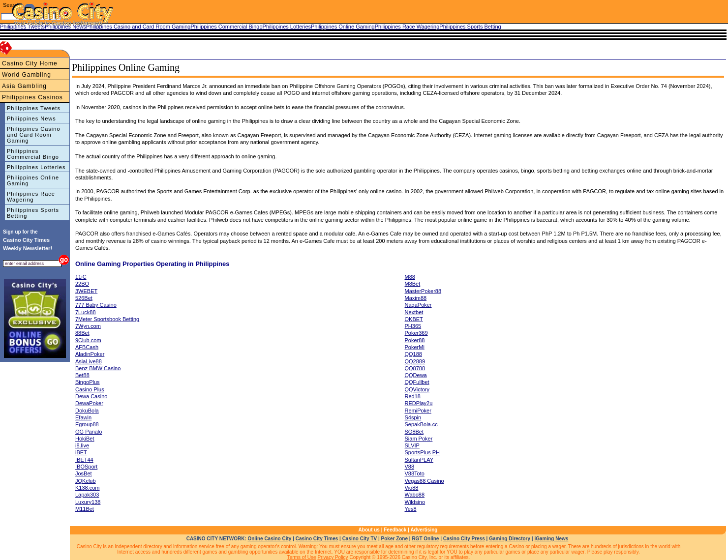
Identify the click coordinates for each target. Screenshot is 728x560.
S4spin (413, 417)
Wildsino (415, 502)
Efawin (83, 417)
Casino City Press (464, 539)
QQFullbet (417, 382)
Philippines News (31, 118)
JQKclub (86, 481)
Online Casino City (269, 539)
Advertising (424, 530)
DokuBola (87, 411)
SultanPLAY (419, 460)
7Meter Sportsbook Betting (107, 319)
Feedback (395, 530)
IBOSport (86, 467)
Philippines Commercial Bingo (33, 154)
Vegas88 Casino (425, 481)
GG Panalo (89, 432)
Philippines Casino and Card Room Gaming (34, 135)
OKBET (414, 319)
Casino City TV (360, 539)
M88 (410, 277)
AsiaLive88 (89, 361)
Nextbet (414, 312)
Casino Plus (90, 389)
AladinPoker (90, 354)
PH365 (413, 326)
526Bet (84, 298)
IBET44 (84, 460)
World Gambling (27, 75)
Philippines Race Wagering (31, 197)
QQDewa (416, 375)
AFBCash (87, 347)
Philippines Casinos (32, 97)
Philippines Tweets (34, 108)
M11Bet (85, 509)
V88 (410, 467)
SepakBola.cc (421, 424)
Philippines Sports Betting (33, 213)
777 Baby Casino (96, 305)
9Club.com (88, 340)
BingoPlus (88, 382)
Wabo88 (415, 495)
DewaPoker (89, 403)
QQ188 (413, 354)
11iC (81, 277)
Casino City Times (317, 539)
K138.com (88, 488)
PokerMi (415, 347)
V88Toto (415, 473)
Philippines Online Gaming (33, 180)
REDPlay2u (419, 403)
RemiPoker (418, 411)
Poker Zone (394, 539)
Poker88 (415, 340)
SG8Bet (414, 432)
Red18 (413, 396)
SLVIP (412, 445)
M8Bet (413, 284)
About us (369, 530)
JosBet (84, 473)
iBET (81, 452)
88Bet (82, 333)
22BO (82, 284)
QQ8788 (415, 368)
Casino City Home (30, 63)
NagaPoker (418, 305)
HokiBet (85, 439)
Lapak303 (87, 495)
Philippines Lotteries (36, 167)
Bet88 (82, 375)
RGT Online (425, 539)
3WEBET (86, 291)
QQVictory (417, 389)
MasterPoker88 (423, 291)
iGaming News (551, 539)
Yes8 (411, 509)
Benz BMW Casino (98, 368)
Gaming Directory (510, 539)
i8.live (82, 445)
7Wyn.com (88, 326)
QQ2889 (415, 361)
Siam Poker (419, 439)
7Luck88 (86, 312)
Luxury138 (88, 502)
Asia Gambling (24, 86)
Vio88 (412, 488)
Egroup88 (87, 424)
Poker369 (416, 333)
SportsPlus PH (423, 452)
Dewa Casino (91, 396)
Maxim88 (416, 298)
